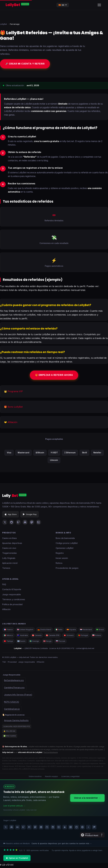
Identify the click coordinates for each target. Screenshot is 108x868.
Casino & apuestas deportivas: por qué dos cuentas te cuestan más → (62, 845)
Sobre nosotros (35, 778)
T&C (4, 663)
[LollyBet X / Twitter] (6, 828)
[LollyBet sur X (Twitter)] (5, 523)
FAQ (4, 585)
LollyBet (3, 24)
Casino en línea (9, 539)
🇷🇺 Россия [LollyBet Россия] (75, 642)
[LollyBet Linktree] (88, 828)
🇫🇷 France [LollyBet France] (8, 630)
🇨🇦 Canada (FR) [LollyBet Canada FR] (66, 636)
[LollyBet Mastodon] (35, 828)
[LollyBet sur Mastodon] (32, 523)
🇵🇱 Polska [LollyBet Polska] (8, 642)
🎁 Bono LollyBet (13, 408)
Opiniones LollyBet (65, 549)
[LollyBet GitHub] (47, 828)
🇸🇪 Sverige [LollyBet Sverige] (48, 642)
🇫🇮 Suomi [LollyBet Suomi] (35, 642)
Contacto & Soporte (12, 590)
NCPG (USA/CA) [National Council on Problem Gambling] (12, 703)
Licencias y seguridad (70, 778)
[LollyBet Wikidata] (71, 828)
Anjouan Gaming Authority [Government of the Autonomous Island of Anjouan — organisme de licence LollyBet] (16, 722)
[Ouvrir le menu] (99, 5)
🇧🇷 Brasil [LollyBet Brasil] (8, 636)
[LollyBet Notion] (59, 828)
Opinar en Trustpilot (17, 859)
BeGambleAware (51, 754)
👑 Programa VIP (13, 392)
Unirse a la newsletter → (87, 799)
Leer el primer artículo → (14, 807)
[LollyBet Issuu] (82, 828)
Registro (60, 554)
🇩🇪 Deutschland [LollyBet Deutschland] (46, 630)
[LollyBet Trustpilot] (65, 828)
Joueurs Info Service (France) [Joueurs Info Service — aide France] (18, 696)
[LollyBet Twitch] (23, 828)
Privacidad (12, 663)
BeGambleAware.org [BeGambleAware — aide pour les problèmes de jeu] (14, 682)
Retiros (59, 564)
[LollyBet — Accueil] (17, 5)
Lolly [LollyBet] (14, 497)
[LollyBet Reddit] (53, 828)
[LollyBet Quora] (41, 828)
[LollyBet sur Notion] (39, 523)
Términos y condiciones (14, 600)
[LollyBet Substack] (12, 828)
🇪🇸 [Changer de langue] (63, 5)
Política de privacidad (12, 605)
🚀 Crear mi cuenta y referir (26, 64)
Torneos (6, 569)
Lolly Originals (9, 559)
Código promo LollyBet (67, 544)
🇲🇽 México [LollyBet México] (21, 636)
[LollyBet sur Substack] (25, 523)
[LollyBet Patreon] (94, 828)
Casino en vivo (9, 549)
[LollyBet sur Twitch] (18, 523)
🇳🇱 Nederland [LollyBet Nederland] (89, 630)
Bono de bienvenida (65, 539)
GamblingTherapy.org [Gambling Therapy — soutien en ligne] (14, 689)
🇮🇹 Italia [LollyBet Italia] (61, 630)
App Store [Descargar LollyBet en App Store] (10, 515)
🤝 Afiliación (11, 423)
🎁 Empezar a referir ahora (54, 376)
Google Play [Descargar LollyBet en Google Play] (30, 515)
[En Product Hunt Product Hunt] (92, 836)
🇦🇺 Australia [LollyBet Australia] (35, 636)
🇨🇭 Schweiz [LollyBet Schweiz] (83, 636)
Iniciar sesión (62, 559)
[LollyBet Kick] (29, 828)
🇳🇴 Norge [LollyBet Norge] (62, 642)
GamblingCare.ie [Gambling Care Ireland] (12, 710)
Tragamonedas (9, 554)
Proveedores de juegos (67, 569)
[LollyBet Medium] (17, 828)
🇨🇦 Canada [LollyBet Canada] (50, 636)
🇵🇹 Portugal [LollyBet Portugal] (98, 636)
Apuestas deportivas (12, 544)
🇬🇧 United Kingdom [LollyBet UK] (26, 630)
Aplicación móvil (10, 564)
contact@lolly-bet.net (85, 649)
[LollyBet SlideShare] (76, 828)
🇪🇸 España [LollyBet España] (73, 630)
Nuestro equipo (51, 778)
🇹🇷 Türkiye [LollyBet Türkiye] (22, 642)
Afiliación (6, 610)
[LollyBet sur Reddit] (12, 523)
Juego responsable (12, 595)
